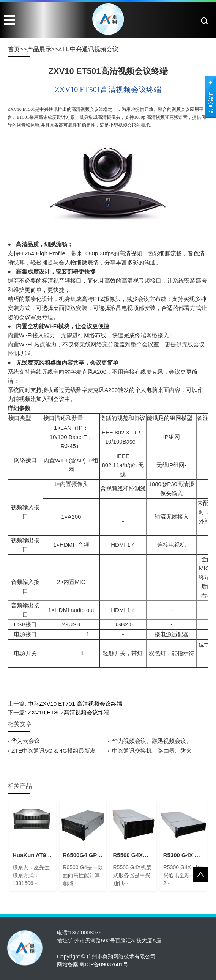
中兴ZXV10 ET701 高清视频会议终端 (75, 704)
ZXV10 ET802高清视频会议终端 (68, 712)
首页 (14, 49)
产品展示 (39, 49)
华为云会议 (26, 741)
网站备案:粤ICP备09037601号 (93, 964)
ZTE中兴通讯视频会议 (88, 49)
